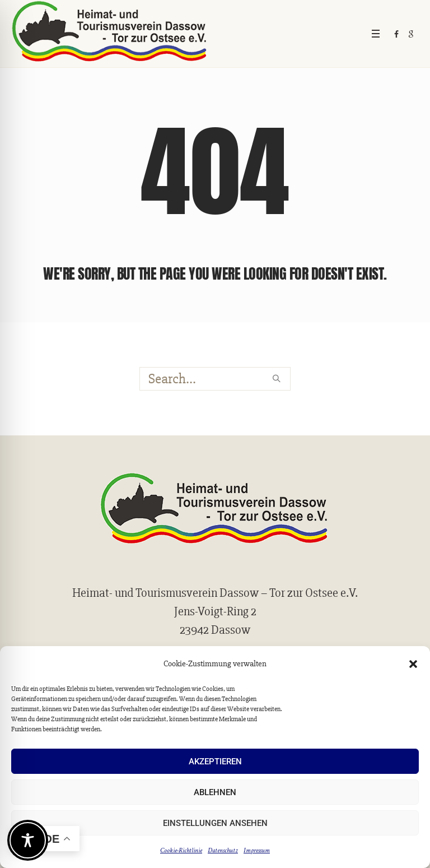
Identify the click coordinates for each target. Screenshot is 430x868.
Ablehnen (215, 792)
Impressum (257, 850)
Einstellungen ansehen (215, 823)
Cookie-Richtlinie (181, 850)
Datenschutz (223, 850)
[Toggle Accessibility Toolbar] (28, 840)
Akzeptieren (215, 762)
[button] (413, 664)
